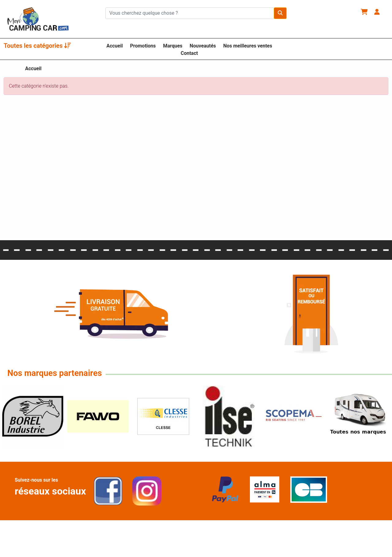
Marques (173, 46)
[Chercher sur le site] (190, 13)
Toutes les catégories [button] (37, 46)
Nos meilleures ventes (248, 46)
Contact (189, 53)
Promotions (143, 46)
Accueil (115, 46)
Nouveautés (203, 46)
